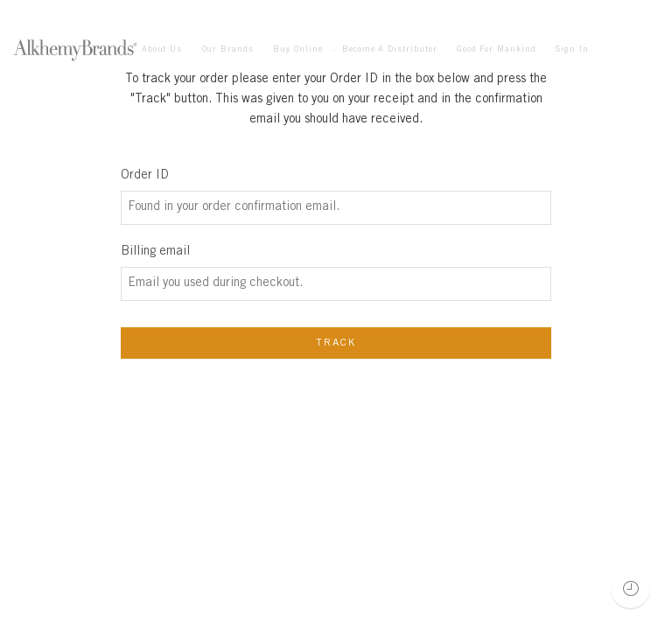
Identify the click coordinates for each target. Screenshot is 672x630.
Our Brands (228, 50)
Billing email (155, 252)
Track (336, 343)
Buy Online (297, 50)
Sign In (572, 50)
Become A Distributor (390, 50)
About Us (162, 50)
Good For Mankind (497, 50)
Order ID (145, 176)
